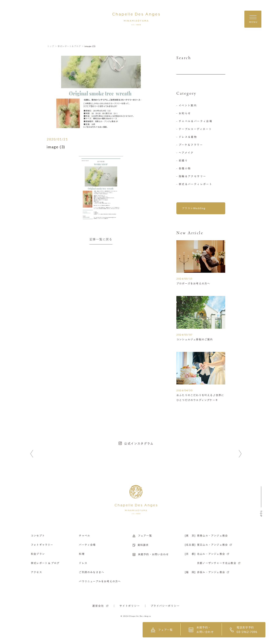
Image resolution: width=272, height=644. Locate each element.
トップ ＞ (52, 46)
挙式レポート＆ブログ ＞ (71, 46)
